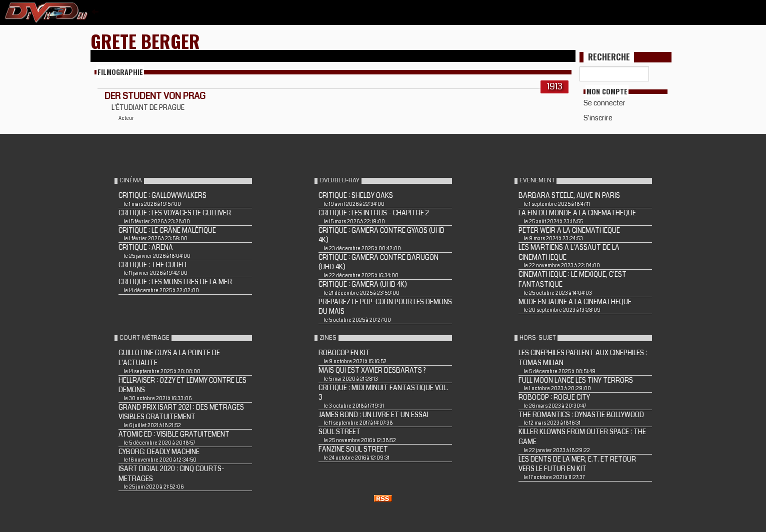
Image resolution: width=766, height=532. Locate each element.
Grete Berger (145, 41)
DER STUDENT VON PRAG (155, 96)
